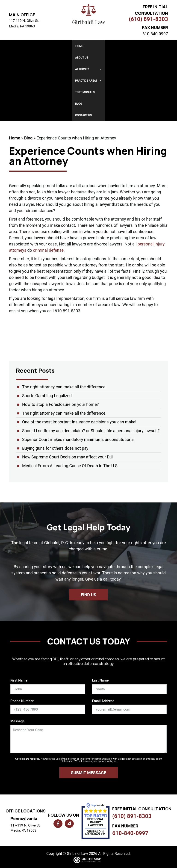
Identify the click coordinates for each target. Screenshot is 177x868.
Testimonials (85, 92)
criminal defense (48, 250)
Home (79, 46)
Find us (89, 595)
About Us (82, 58)
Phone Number (22, 701)
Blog (79, 104)
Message (17, 721)
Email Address (103, 701)
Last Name (100, 680)
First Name (19, 680)
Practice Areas (88, 81)
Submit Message (89, 773)
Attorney (88, 69)
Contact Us (83, 115)
